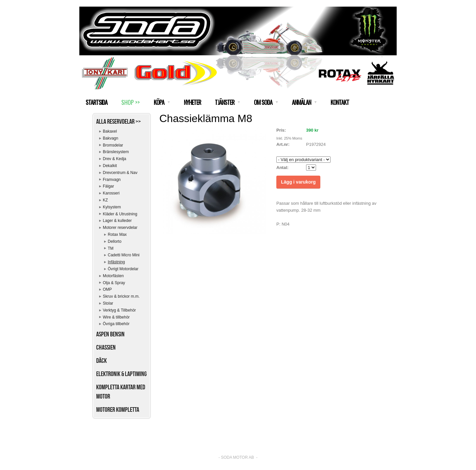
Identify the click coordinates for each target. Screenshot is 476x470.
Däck (101, 361)
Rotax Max (117, 235)
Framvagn (112, 180)
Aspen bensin (110, 334)
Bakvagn (111, 138)
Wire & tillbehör (116, 317)
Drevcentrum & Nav (120, 173)
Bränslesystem (116, 152)
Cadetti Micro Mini (124, 255)
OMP (107, 289)
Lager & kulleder (117, 221)
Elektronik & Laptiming (121, 374)
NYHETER (192, 102)
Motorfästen (113, 276)
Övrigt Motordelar (123, 269)
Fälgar (108, 186)
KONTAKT (340, 102)
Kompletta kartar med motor (121, 392)
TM (111, 248)
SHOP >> (131, 102)
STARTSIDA (97, 102)
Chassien (106, 347)
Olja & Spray (114, 283)
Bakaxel (110, 131)
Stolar (108, 303)
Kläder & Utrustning (120, 214)
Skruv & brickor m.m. (121, 296)
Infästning (116, 262)
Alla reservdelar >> (119, 121)
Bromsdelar (113, 145)
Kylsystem (112, 207)
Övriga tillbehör (116, 324)
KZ (105, 200)
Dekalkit (110, 166)
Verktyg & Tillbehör (119, 310)
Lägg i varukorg (298, 182)
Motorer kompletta (118, 409)
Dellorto (115, 241)
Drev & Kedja (115, 159)
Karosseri (111, 193)
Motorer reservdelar (120, 228)
